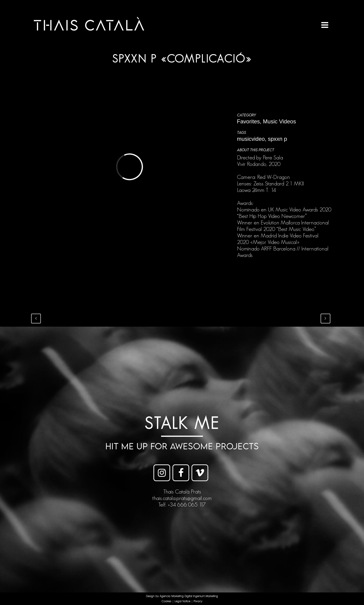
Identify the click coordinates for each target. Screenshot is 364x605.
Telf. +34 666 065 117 (182, 505)
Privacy (198, 601)
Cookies (166, 601)
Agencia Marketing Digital (176, 596)
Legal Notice (182, 601)
